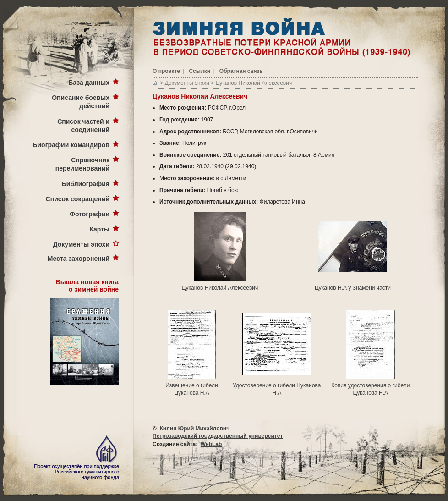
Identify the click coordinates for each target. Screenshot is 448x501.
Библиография (86, 184)
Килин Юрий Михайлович (195, 429)
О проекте (166, 71)
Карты (99, 229)
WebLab (211, 444)
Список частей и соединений (83, 126)
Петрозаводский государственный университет (218, 436)
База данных (89, 83)
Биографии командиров (71, 145)
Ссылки (200, 71)
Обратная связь (241, 71)
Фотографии (90, 214)
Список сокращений (78, 199)
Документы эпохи (81, 244)
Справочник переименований (82, 164)
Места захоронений (79, 259)
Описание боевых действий (81, 102)
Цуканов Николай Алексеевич (254, 83)
